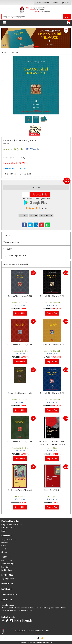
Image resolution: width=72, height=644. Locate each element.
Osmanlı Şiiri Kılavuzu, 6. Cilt (52, 345)
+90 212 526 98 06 (9, 611)
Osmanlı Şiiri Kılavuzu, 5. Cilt (20, 296)
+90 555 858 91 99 (25, 611)
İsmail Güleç (52, 448)
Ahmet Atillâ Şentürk (20, 303)
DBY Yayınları (20, 305)
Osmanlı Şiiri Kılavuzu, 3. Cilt (52, 393)
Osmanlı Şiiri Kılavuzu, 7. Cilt (52, 296)
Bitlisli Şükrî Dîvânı (52, 490)
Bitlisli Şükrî (52, 496)
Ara (67, 17)
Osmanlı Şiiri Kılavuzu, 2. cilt (20, 393)
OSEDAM (20, 402)
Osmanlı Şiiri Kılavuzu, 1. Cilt (20, 442)
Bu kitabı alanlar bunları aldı (16, 264)
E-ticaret (32, 638)
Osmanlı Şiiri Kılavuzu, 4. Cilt (20, 345)
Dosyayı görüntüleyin (36, 128)
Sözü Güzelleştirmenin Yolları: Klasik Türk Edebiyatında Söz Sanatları (52, 444)
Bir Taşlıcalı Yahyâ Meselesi (20, 490)
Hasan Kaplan (20, 496)
